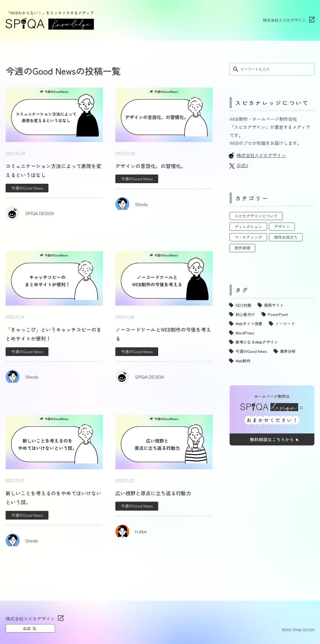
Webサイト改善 (249, 324)
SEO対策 (243, 305)
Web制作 (243, 361)
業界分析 (288, 351)
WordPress (245, 333)
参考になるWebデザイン (257, 342)
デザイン (282, 227)
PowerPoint (278, 314)
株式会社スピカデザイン (284, 20)
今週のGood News (27, 188)
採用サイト (274, 305)
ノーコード (285, 324)
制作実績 (242, 248)
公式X (242, 165)
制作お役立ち (286, 237)
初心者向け (245, 314)
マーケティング (248, 237)
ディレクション (248, 227)
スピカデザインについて (256, 216)
